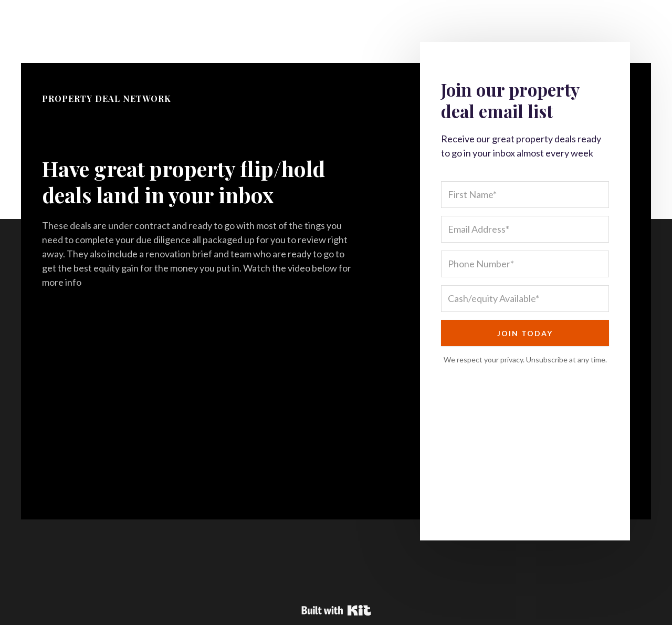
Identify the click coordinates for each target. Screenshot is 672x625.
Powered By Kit (336, 610)
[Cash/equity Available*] (525, 299)
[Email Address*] (525, 229)
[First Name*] (525, 195)
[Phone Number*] (525, 264)
